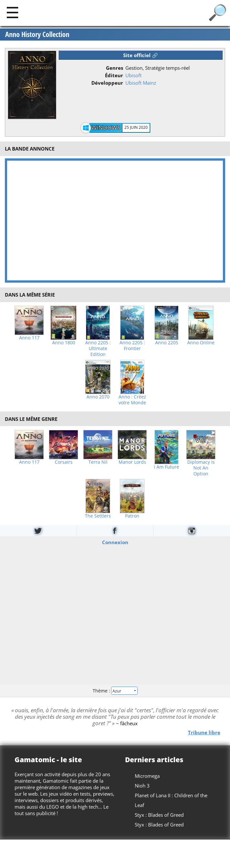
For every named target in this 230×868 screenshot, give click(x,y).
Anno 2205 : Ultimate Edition (98, 348)
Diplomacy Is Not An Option (201, 468)
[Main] (12, 12)
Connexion (115, 542)
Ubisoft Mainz (141, 83)
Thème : (115, 691)
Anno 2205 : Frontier (132, 346)
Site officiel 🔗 (141, 55)
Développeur (107, 83)
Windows (106, 128)
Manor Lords (132, 462)
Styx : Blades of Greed (159, 815)
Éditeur (114, 75)
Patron (132, 516)
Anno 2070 (98, 397)
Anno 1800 (64, 343)
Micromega (147, 776)
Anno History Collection (37, 34)
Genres (115, 68)
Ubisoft (133, 75)
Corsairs (64, 462)
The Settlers (98, 516)
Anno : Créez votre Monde (132, 400)
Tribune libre (204, 732)
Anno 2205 (167, 343)
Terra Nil (98, 462)
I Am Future (167, 467)
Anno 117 (29, 338)
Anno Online (201, 343)
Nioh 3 (142, 786)
